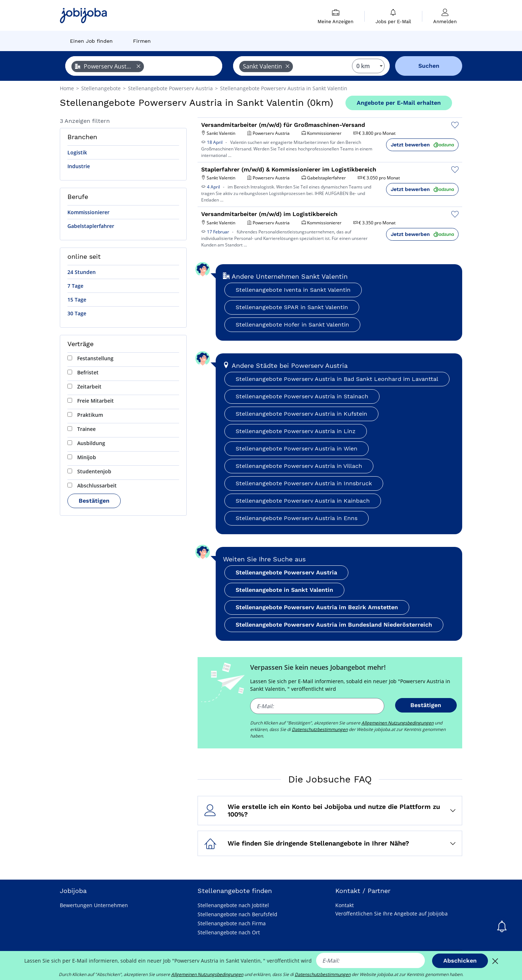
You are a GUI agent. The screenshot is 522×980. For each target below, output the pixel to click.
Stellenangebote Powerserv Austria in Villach (299, 466)
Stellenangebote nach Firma (232, 923)
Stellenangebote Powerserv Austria (286, 572)
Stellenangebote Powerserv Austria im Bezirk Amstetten (317, 607)
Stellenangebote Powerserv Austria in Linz (296, 431)
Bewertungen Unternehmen (94, 905)
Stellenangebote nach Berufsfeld (237, 914)
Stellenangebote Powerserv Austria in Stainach (302, 396)
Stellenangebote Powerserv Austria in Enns (297, 518)
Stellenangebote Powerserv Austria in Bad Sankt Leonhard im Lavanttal (337, 379)
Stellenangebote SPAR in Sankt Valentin (292, 307)
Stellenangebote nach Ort (229, 932)
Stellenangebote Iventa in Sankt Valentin (293, 290)
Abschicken (460, 961)
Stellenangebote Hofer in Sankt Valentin (292, 325)
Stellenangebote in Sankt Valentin (284, 590)
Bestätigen (94, 501)
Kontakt (345, 905)
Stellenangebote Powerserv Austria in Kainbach (303, 501)
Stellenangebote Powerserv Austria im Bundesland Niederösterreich (334, 625)
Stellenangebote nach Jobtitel (233, 905)
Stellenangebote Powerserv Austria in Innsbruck (304, 483)
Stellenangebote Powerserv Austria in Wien (297, 449)
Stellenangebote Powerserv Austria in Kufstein (301, 414)
